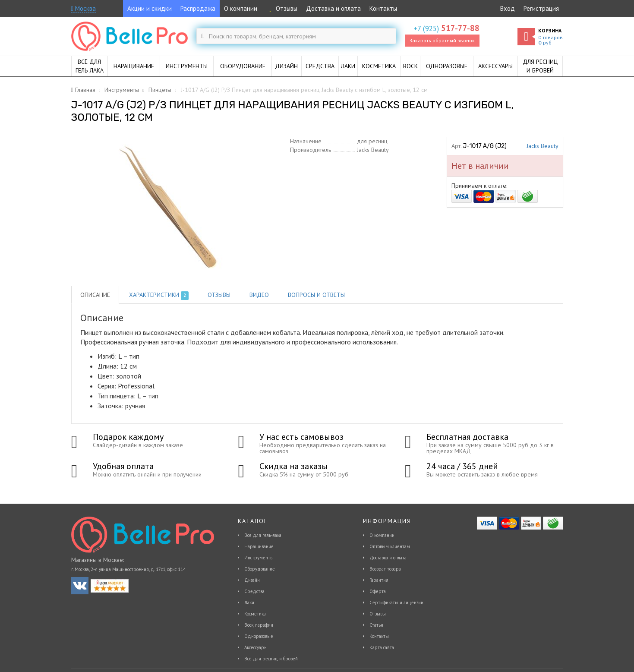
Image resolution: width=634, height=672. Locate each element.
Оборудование (260, 569)
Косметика (255, 614)
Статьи (376, 625)
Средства (254, 591)
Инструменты (259, 558)
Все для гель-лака (263, 535)
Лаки (249, 603)
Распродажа (198, 8)
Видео (259, 295)
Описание (95, 295)
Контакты (383, 8)
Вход (508, 8)
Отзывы (282, 8)
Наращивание (259, 546)
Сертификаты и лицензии (396, 603)
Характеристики (159, 295)
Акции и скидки (150, 8)
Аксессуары (256, 647)
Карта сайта (382, 647)
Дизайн (252, 580)
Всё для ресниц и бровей (271, 659)
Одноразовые (259, 636)
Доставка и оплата (333, 8)
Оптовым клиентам (390, 546)
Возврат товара (385, 569)
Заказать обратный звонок (442, 40)
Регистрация (541, 8)
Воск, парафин (259, 625)
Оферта (378, 591)
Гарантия (379, 580)
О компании (241, 8)
